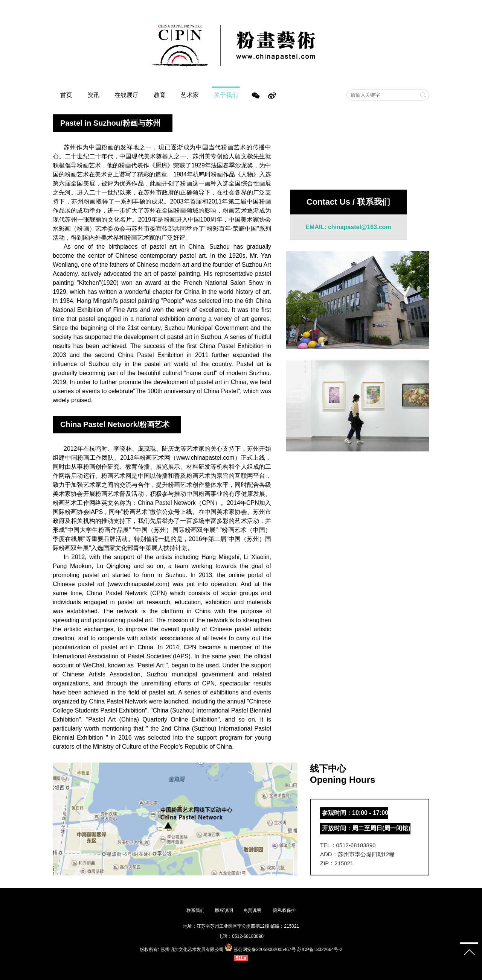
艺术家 (190, 95)
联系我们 (195, 910)
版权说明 (224, 910)
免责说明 (253, 910)
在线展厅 (127, 95)
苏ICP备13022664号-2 (320, 950)
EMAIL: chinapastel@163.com (348, 227)
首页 (66, 95)
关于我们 (226, 95)
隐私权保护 (284, 910)
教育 (160, 95)
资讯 (93, 95)
